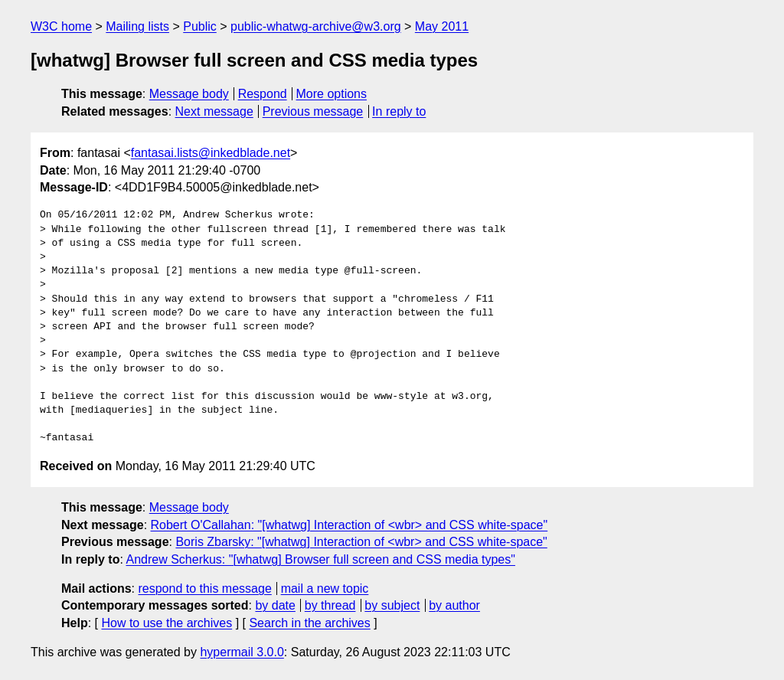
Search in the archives (309, 623)
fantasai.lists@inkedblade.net (211, 153)
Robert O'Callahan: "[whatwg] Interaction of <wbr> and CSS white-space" (350, 525)
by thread (330, 605)
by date (275, 605)
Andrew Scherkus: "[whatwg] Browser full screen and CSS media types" (320, 559)
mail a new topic (325, 588)
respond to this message (204, 588)
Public (200, 26)
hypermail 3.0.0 (242, 652)
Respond (263, 94)
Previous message (313, 111)
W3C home (61, 26)
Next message (214, 111)
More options (332, 94)
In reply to (399, 111)
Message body (189, 94)
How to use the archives (167, 623)
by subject (392, 605)
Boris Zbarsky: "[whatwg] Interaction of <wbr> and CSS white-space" (361, 542)
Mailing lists (137, 26)
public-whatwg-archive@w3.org (316, 26)
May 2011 (442, 26)
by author (454, 605)
